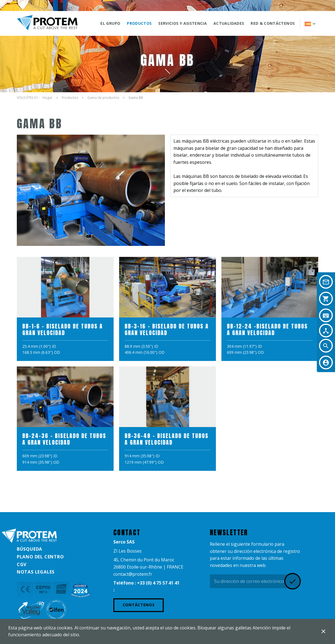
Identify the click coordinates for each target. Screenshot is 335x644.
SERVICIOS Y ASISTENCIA (183, 23)
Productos (139, 23)
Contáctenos (139, 605)
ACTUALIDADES (229, 23)
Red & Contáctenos (273, 23)
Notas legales (36, 572)
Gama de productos (103, 98)
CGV (22, 564)
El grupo (110, 23)
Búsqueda (30, 549)
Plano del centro (40, 557)
